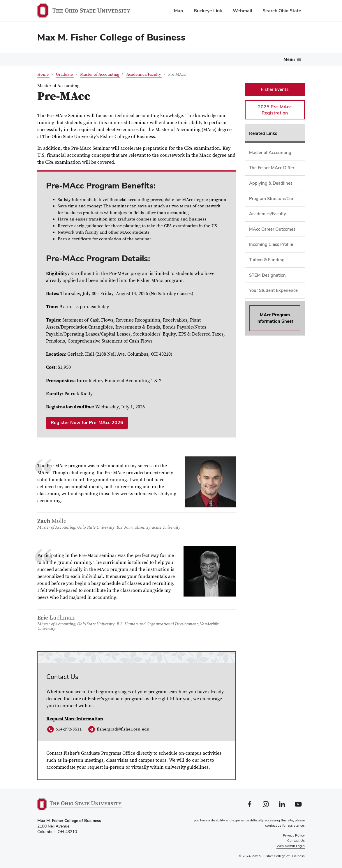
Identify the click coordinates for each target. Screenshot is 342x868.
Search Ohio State (282, 11)
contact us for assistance (284, 825)
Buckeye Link (208, 11)
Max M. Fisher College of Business (111, 37)
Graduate (65, 75)
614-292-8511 (64, 729)
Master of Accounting (100, 75)
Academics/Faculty (144, 75)
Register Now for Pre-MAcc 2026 (87, 422)
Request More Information (75, 719)
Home (43, 75)
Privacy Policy (294, 835)
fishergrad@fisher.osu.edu (118, 729)
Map (179, 11)
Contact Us (296, 841)
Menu (289, 60)
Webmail (242, 11)
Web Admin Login (291, 846)
